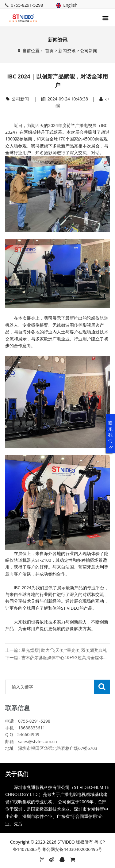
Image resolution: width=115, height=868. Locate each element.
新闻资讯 (67, 51)
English (67, 5)
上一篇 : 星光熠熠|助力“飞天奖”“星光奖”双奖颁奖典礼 (56, 650)
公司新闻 (89, 51)
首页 (49, 51)
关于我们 (17, 774)
